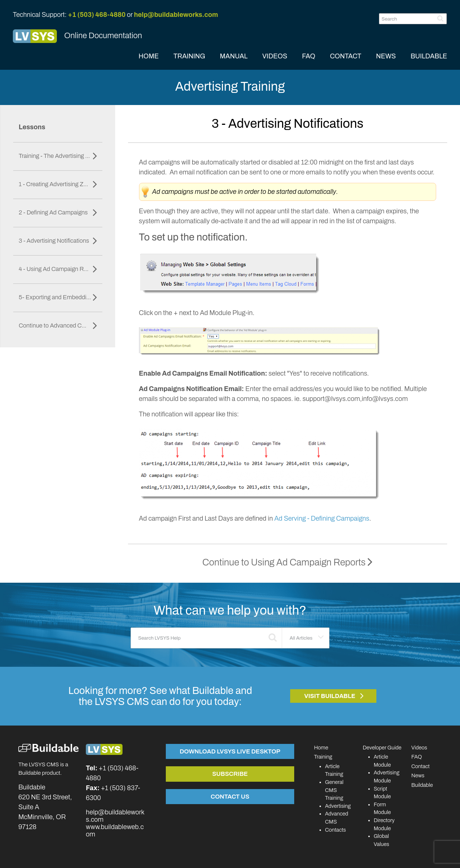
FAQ (309, 56)
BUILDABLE (429, 56)
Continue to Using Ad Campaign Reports (288, 562)
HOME (149, 56)
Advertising (338, 806)
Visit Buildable (330, 696)
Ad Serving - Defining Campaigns (322, 518)
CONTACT (346, 56)
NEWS (386, 56)
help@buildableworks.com (176, 15)
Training (323, 757)
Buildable (422, 785)
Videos (419, 748)
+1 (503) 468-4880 (97, 15)
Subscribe (230, 774)
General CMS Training (334, 790)
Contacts (335, 830)
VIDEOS (275, 56)
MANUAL (234, 56)
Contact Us (230, 796)
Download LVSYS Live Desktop (230, 751)
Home (321, 748)
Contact (420, 766)
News (418, 775)
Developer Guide (382, 748)
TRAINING (189, 56)
